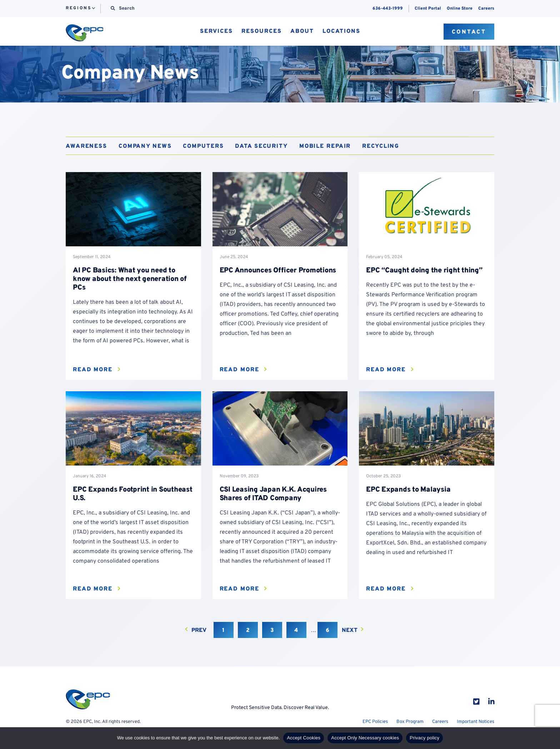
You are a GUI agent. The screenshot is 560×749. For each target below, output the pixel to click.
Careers (486, 9)
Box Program (410, 722)
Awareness (86, 146)
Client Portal (428, 9)
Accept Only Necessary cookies (365, 738)
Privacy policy (424, 738)
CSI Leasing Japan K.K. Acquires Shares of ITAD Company (273, 494)
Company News (145, 146)
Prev (199, 630)
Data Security (261, 146)
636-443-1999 (388, 9)
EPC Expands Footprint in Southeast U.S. (133, 494)
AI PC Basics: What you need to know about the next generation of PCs (130, 279)
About (302, 32)
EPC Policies (375, 722)
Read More (93, 370)
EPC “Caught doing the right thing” (424, 271)
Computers (203, 146)
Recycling (381, 146)
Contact (469, 32)
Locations (341, 32)
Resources (262, 32)
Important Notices (476, 722)
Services (216, 32)
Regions (78, 9)
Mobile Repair (325, 146)
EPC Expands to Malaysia (408, 490)
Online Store (460, 9)
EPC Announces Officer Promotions (278, 271)
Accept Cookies (304, 738)
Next (350, 630)
